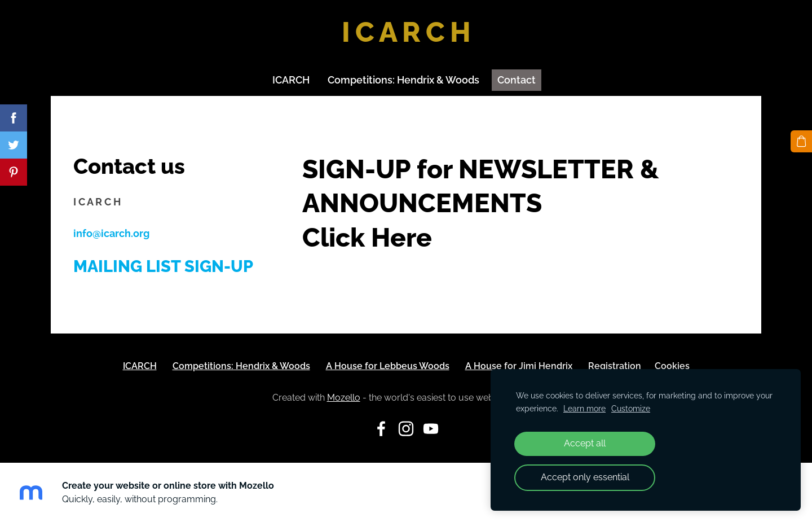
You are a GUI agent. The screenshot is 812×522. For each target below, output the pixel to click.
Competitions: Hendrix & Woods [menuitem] (403, 80)
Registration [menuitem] (615, 366)
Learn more (584, 408)
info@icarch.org (111, 233)
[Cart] (801, 141)
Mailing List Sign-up (163, 266)
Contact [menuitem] (517, 80)
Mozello (344, 398)
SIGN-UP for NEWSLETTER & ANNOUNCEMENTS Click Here (481, 203)
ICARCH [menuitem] (291, 80)
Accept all (585, 443)
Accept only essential (585, 477)
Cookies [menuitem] (672, 366)
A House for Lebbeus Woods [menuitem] (388, 366)
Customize (631, 408)
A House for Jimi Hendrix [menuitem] (519, 366)
